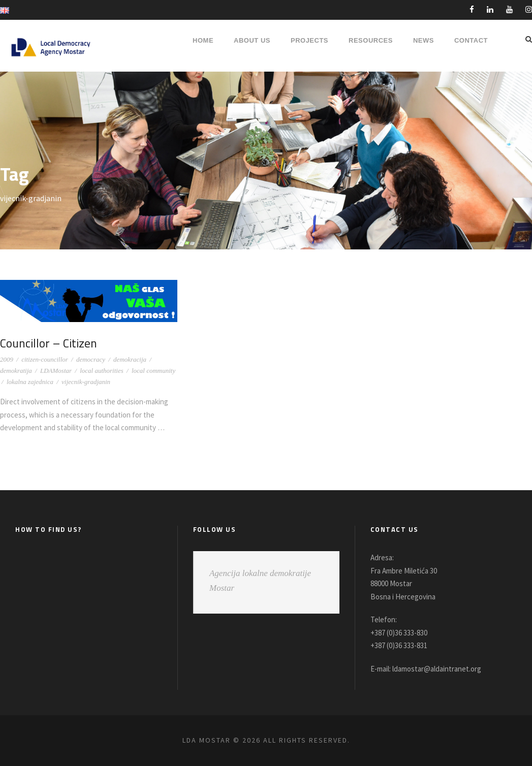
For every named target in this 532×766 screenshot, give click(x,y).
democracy (91, 359)
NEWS (424, 40)
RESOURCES (371, 40)
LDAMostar (56, 371)
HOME (203, 40)
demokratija (16, 371)
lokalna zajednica (30, 382)
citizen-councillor (45, 359)
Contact (471, 40)
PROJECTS (309, 40)
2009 (7, 359)
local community (153, 371)
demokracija (130, 359)
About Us (252, 40)
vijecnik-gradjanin (86, 382)
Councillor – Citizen (50, 343)
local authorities (102, 371)
